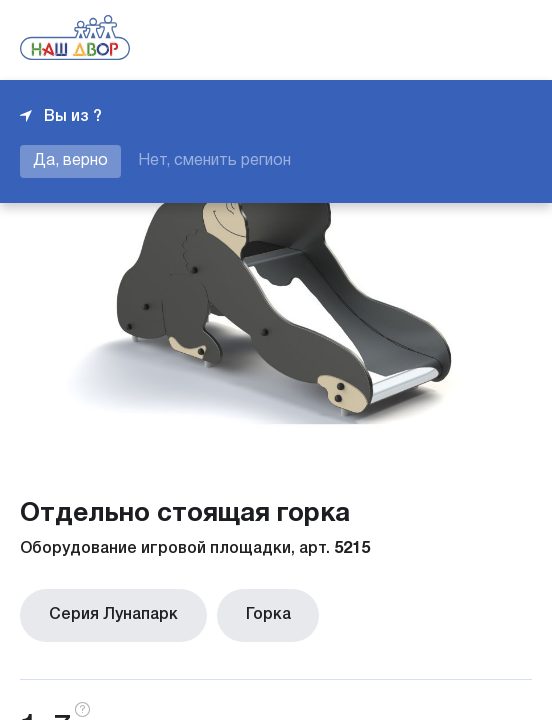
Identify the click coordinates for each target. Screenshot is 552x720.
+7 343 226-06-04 (464, 40)
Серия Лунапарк (104, 611)
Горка (241, 611)
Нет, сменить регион (214, 161)
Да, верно (70, 161)
